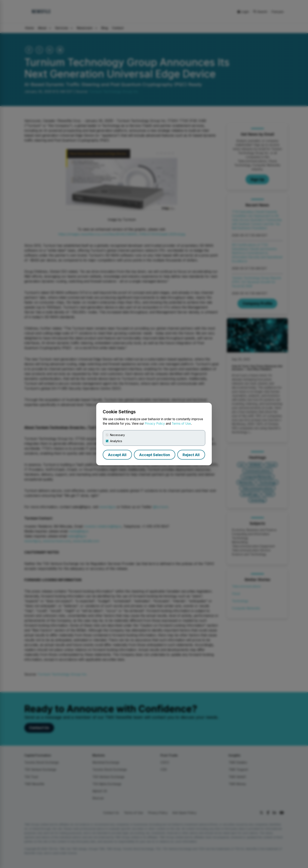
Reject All (191, 455)
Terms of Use (181, 424)
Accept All (117, 455)
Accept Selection (155, 455)
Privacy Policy (155, 424)
